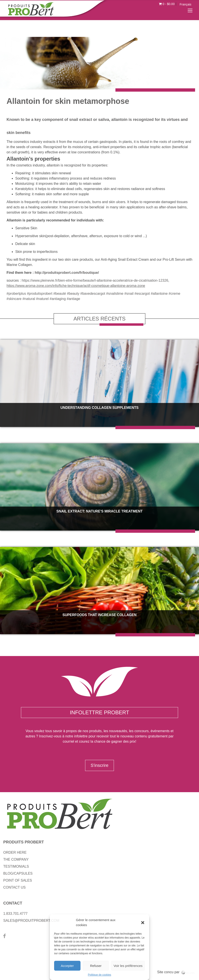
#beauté (60, 294)
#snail (129, 294)
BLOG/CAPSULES (18, 873)
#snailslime (115, 294)
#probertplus (16, 294)
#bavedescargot (93, 294)
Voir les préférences (128, 966)
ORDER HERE (15, 852)
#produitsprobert (40, 294)
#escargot (142, 294)
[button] (143, 923)
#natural (29, 299)
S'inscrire (99, 765)
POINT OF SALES (18, 880)
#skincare (14, 299)
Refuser (96, 966)
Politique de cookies (100, 975)
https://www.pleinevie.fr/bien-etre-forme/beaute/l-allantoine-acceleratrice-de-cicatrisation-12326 (95, 280)
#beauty (73, 294)
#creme (174, 294)
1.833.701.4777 (15, 914)
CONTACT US (15, 887)
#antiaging (58, 299)
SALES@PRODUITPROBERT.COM (31, 921)
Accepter (67, 966)
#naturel (42, 299)
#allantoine (159, 294)
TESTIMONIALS (16, 866)
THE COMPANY (16, 859)
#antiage (73, 299)
